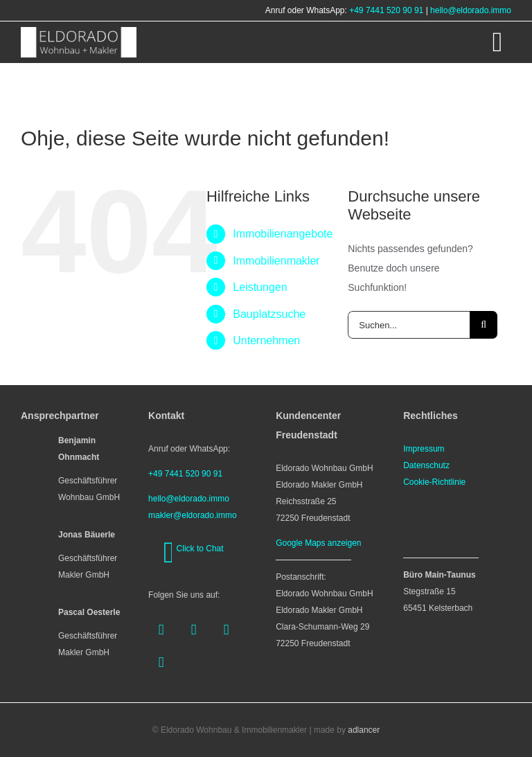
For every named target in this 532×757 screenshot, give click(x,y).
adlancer (364, 730)
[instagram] (194, 630)
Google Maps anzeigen (318, 543)
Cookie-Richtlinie (434, 482)
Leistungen (260, 287)
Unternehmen (266, 340)
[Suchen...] (409, 325)
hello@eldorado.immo (471, 10)
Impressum (424, 449)
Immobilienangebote (283, 234)
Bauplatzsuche (269, 314)
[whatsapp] (169, 552)
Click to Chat (200, 549)
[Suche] (484, 325)
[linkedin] (161, 662)
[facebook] (161, 630)
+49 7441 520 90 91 (386, 10)
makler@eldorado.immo (193, 515)
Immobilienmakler (276, 261)
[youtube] (226, 630)
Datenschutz (426, 465)
